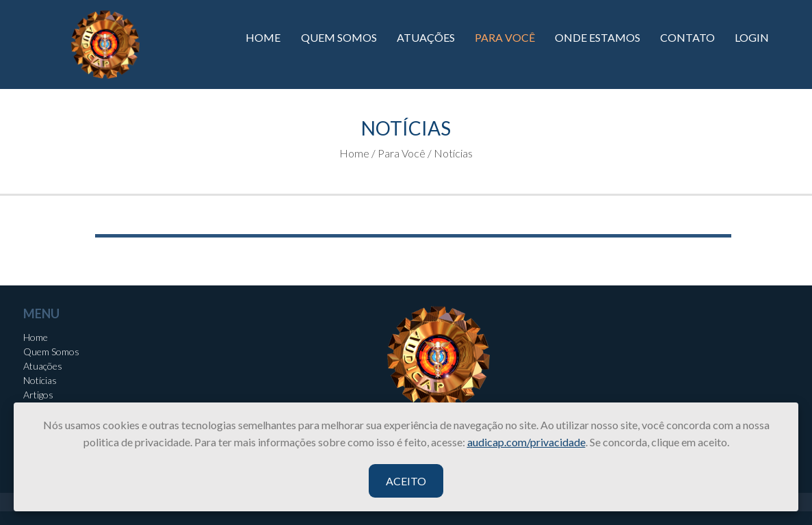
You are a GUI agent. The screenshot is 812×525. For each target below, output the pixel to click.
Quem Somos (51, 351)
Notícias (40, 380)
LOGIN (752, 37)
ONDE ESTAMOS (598, 37)
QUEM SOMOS (339, 37)
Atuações (43, 366)
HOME (263, 37)
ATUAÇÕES (426, 37)
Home (36, 337)
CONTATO (687, 37)
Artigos (38, 395)
